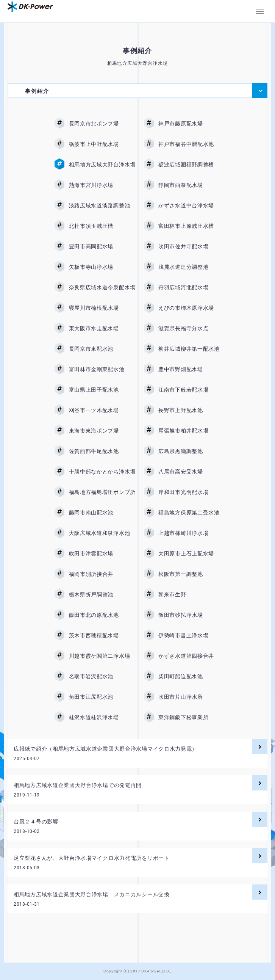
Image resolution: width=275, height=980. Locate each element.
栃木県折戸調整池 (102, 594)
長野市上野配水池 (192, 410)
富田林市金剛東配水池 (102, 369)
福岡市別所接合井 (102, 574)
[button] (260, 11)
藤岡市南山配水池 (102, 513)
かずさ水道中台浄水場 (192, 205)
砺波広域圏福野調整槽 (192, 165)
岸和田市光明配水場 (192, 492)
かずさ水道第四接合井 (192, 656)
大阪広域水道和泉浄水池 (102, 533)
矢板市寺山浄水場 (102, 267)
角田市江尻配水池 (102, 697)
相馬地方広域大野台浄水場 (102, 165)
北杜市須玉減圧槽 (102, 226)
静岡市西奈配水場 (192, 185)
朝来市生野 (192, 594)
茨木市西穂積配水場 (102, 635)
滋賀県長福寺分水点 (192, 328)
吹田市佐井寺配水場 (192, 246)
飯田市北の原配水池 (102, 615)
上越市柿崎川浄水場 (192, 533)
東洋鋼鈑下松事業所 (192, 717)
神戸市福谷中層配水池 (192, 144)
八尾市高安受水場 (192, 472)
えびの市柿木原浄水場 (192, 308)
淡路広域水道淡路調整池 (102, 205)
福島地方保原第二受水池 (192, 513)
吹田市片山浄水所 (192, 697)
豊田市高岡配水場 (102, 246)
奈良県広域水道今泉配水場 (102, 287)
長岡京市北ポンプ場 (102, 124)
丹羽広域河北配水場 (192, 287)
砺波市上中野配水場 (102, 144)
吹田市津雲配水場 (102, 554)
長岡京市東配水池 (102, 349)
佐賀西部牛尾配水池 (102, 451)
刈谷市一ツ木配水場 (102, 410)
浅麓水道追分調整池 (192, 267)
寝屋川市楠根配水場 (102, 308)
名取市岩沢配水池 (102, 676)
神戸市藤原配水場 (192, 124)
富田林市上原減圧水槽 (192, 226)
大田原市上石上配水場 (192, 554)
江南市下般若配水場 (192, 390)
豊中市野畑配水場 (192, 369)
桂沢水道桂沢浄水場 (102, 717)
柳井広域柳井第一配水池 (192, 349)
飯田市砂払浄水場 (192, 615)
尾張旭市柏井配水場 (192, 431)
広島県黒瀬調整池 (192, 451)
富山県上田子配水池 (102, 390)
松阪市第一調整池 (192, 574)
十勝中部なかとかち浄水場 (102, 472)
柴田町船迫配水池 (192, 676)
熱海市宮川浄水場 (102, 185)
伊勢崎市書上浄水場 (192, 635)
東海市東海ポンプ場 (102, 431)
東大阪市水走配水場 (102, 328)
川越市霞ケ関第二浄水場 (102, 656)
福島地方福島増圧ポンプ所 (102, 492)
